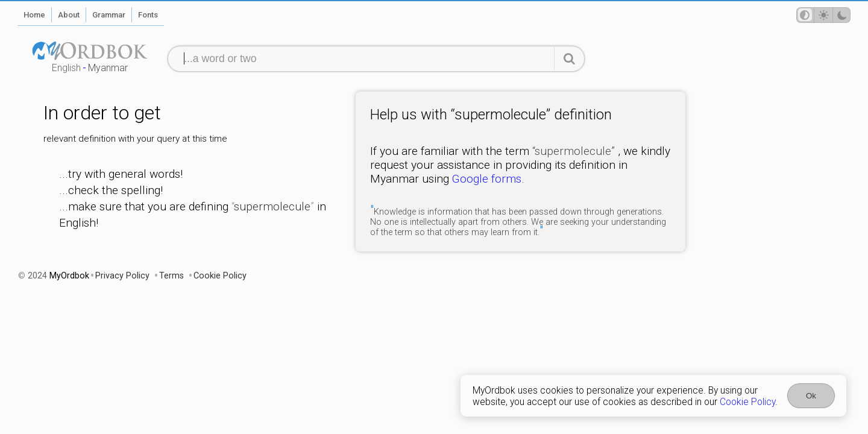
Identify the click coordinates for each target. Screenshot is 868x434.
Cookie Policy (747, 402)
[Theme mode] (823, 15)
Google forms (487, 179)
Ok (811, 396)
